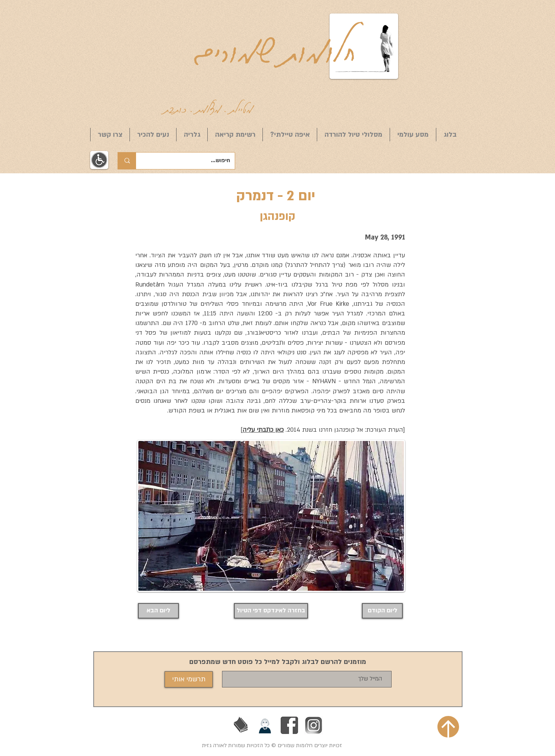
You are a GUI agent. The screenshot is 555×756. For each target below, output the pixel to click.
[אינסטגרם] (314, 725)
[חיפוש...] (191, 161)
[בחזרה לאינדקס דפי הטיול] (271, 611)
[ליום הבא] (158, 611)
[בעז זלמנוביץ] (241, 725)
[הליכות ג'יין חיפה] (265, 725)
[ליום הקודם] (382, 611)
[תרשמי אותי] (189, 679)
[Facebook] (289, 725)
